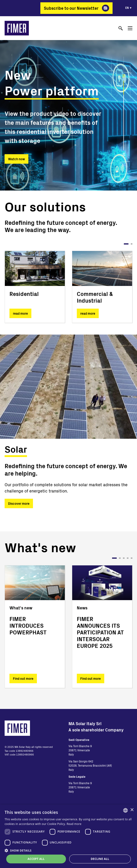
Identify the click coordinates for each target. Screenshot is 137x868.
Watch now (16, 159)
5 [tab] (132, 558)
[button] (68, 850)
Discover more (19, 503)
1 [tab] (126, 244)
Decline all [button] (100, 859)
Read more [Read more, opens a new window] (74, 824)
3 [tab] (124, 558)
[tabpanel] (35, 287)
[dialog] (68, 836)
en (127, 8)
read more (20, 313)
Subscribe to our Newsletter (71, 8)
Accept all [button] (36, 859)
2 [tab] (132, 244)
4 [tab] (128, 558)
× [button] (132, 810)
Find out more (23, 678)
